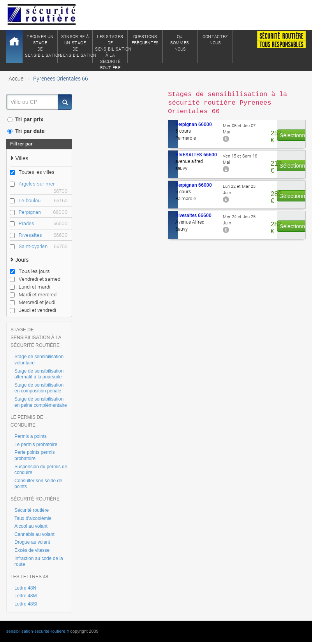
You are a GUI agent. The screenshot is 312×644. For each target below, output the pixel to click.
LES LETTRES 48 (29, 577)
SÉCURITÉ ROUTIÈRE (35, 499)
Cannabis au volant (34, 534)
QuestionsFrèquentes (145, 39)
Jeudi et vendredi (33, 310)
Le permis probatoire (36, 444)
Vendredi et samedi (36, 279)
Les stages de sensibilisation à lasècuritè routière (111, 48)
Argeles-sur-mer (43, 184)
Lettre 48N (25, 588)
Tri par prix (25, 119)
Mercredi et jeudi (33, 302)
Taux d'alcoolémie (33, 518)
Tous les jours (30, 271)
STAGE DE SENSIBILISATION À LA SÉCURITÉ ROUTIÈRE (36, 338)
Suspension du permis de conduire (41, 470)
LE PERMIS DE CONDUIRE (27, 421)
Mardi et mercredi (34, 294)
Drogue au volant (32, 542)
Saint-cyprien (43, 246)
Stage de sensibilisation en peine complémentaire (41, 402)
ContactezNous (215, 39)
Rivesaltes (43, 235)
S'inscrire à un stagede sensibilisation (76, 46)
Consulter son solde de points (38, 484)
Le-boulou (43, 200)
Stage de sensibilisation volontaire (39, 360)
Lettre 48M (26, 596)
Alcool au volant (31, 526)
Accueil (17, 78)
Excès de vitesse (32, 550)
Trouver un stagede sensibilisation (41, 46)
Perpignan (43, 212)
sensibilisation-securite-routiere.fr (38, 631)
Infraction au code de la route (39, 562)
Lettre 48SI (26, 604)
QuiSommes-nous (180, 43)
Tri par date (26, 131)
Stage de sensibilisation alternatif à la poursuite (39, 374)
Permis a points (31, 436)
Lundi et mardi (30, 287)
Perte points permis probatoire (34, 455)
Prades (43, 223)
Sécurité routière (32, 510)
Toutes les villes (32, 172)
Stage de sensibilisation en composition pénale (39, 388)
